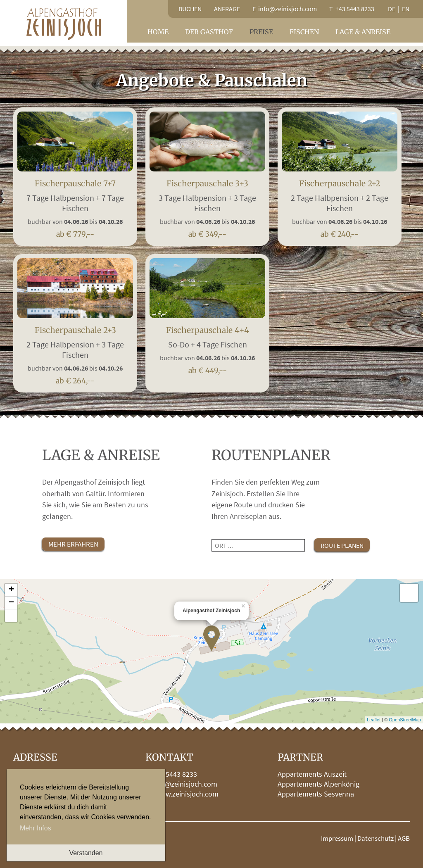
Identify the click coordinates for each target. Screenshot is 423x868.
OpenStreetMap (405, 720)
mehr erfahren (73, 544)
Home (158, 32)
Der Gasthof (209, 32)
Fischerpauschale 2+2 (340, 206)
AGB (404, 838)
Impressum (337, 838)
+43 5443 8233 (175, 774)
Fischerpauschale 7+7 (75, 206)
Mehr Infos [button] (36, 828)
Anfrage (227, 9)
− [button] (11, 603)
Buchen (190, 9)
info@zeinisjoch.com (185, 784)
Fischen (304, 32)
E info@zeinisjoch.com (285, 9)
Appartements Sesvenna (316, 794)
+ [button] (11, 590)
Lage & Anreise (363, 32)
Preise (261, 32)
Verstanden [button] (86, 853)
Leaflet (374, 720)
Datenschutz (375, 838)
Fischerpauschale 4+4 (207, 347)
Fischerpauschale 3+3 (207, 206)
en (406, 9)
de (392, 9)
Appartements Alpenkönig (318, 784)
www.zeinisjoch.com (187, 794)
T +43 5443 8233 (352, 9)
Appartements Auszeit (312, 774)
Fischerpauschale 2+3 (75, 352)
